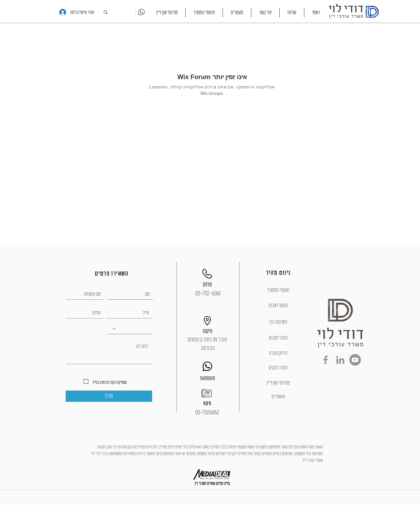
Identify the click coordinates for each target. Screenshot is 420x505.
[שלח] (109, 396)
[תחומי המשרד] (278, 290)
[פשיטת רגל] (278, 322)
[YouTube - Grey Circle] (355, 360)
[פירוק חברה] (278, 353)
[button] (204, 13)
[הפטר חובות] (278, 306)
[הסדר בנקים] (278, 368)
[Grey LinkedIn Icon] (340, 360)
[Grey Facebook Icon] (326, 360)
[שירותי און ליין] (278, 383)
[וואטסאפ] (207, 378)
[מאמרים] (278, 397)
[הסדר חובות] (278, 338)
